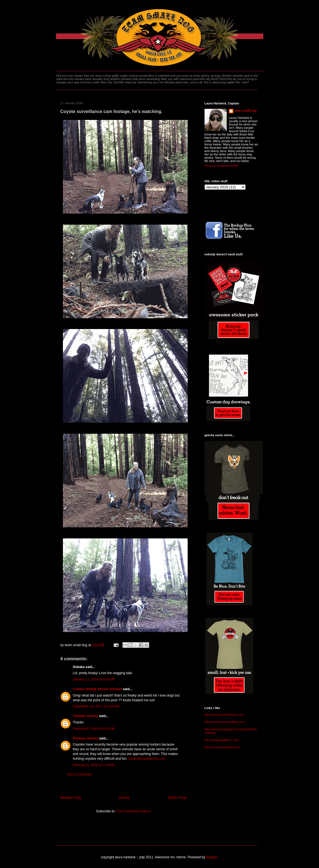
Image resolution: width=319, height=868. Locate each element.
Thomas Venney (86, 716)
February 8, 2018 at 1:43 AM (94, 765)
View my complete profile (221, 166)
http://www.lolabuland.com (222, 747)
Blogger (212, 857)
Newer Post (71, 798)
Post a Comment (80, 774)
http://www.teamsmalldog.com (225, 722)
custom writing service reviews (97, 689)
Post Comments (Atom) (134, 811)
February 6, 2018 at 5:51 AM (94, 729)
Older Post (177, 798)
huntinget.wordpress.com (147, 759)
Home (124, 798)
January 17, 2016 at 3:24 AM (94, 679)
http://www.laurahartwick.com (224, 715)
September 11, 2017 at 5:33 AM (96, 706)
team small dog (246, 111)
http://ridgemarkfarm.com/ (222, 740)
